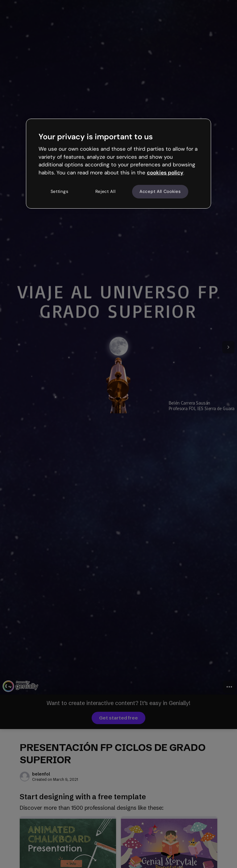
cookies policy (165, 173)
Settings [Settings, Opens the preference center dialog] (60, 191)
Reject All (106, 191)
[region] (118, 164)
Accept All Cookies (160, 191)
